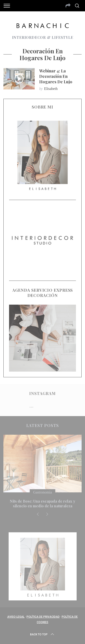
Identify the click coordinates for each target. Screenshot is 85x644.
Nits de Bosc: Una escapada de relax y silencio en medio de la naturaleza (42, 503)
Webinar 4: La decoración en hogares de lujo (56, 76)
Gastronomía (42, 492)
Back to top (42, 634)
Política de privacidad (43, 617)
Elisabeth (51, 89)
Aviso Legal (16, 617)
